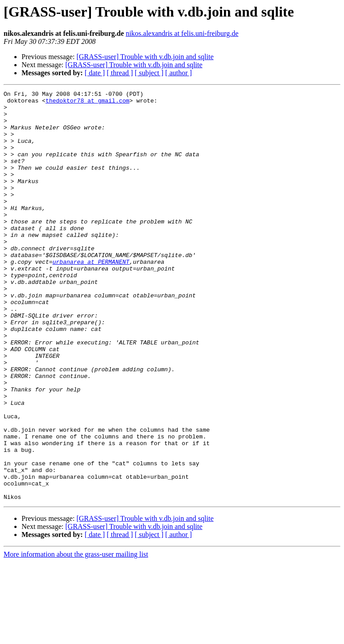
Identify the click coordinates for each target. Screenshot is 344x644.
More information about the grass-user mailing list (76, 636)
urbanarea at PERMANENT (91, 296)
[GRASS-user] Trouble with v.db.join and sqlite (145, 57)
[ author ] (179, 73)
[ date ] (95, 73)
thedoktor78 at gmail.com (88, 103)
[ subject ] (149, 73)
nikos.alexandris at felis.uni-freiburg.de (182, 33)
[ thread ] (120, 73)
